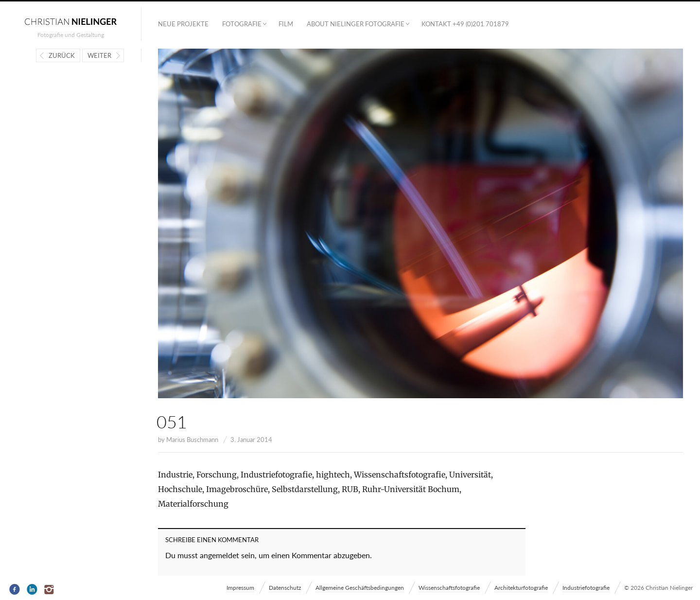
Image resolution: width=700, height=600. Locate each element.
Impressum (240, 588)
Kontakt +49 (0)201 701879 (465, 24)
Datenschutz (285, 588)
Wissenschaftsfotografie (449, 588)
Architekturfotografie (521, 588)
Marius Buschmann (192, 440)
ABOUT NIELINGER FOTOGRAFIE (356, 24)
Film (286, 24)
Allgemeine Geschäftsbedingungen (360, 588)
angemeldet (219, 555)
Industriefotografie (586, 588)
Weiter (99, 55)
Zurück (62, 55)
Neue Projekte (183, 24)
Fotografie (242, 24)
